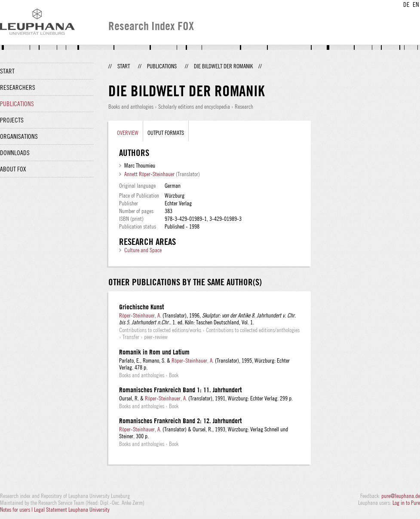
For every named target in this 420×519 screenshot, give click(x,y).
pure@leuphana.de (401, 496)
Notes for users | (17, 510)
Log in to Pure (406, 503)
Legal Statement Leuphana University (72, 510)
